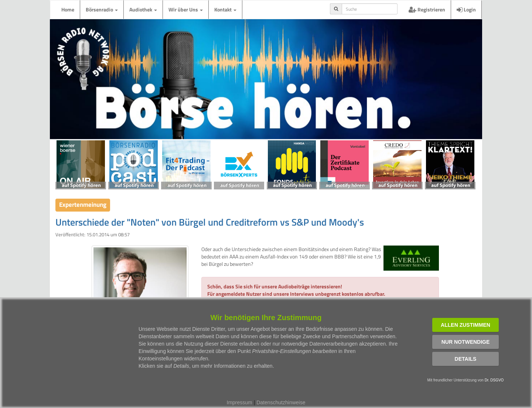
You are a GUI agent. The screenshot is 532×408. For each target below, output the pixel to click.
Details (466, 359)
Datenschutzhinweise (281, 402)
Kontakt (225, 9)
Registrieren (427, 9)
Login (466, 9)
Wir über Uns (186, 9)
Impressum (240, 402)
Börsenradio (102, 9)
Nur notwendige (466, 342)
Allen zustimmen (465, 325)
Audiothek (143, 9)
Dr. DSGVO (494, 380)
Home (68, 9)
